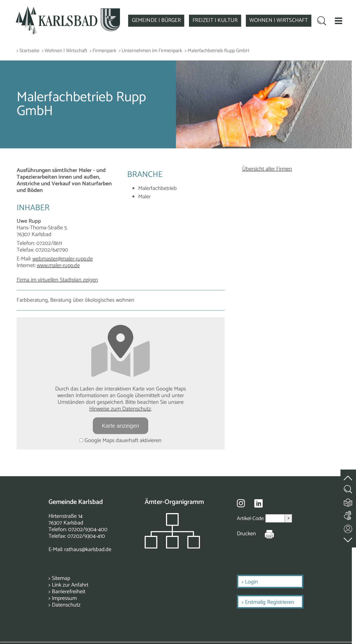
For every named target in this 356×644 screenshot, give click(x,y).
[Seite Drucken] (265, 534)
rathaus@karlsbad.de (88, 550)
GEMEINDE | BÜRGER (156, 21)
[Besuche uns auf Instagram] (241, 503)
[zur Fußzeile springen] (348, 538)
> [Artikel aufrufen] (288, 518)
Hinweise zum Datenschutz (120, 409)
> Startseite (28, 51)
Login (251, 582)
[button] (338, 21)
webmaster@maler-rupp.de (63, 259)
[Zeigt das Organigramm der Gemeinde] (172, 547)
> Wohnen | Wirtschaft (65, 51)
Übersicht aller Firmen (267, 169)
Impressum (64, 598)
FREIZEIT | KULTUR (215, 21)
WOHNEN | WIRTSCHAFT (279, 21)
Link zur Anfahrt (70, 585)
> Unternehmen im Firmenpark (151, 51)
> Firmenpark (103, 51)
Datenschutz (66, 605)
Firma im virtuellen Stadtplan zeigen (57, 280)
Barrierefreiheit (69, 592)
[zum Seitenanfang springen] (348, 475)
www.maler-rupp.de (58, 266)
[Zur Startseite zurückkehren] (68, 9)
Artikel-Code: (251, 519)
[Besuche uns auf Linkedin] (258, 504)
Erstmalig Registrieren (270, 602)
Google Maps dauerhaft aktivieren (121, 441)
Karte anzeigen (121, 426)
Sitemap (61, 578)
